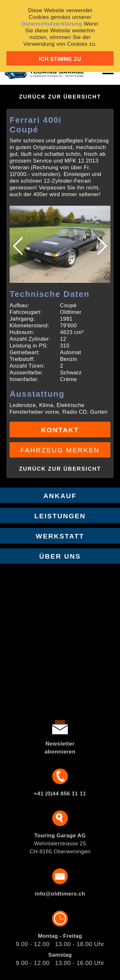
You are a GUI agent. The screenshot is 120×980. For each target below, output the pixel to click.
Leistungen (60, 516)
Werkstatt (60, 536)
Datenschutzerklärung (52, 24)
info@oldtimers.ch (60, 894)
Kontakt (60, 430)
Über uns (60, 556)
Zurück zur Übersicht (60, 97)
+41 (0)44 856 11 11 (60, 794)
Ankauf (60, 496)
